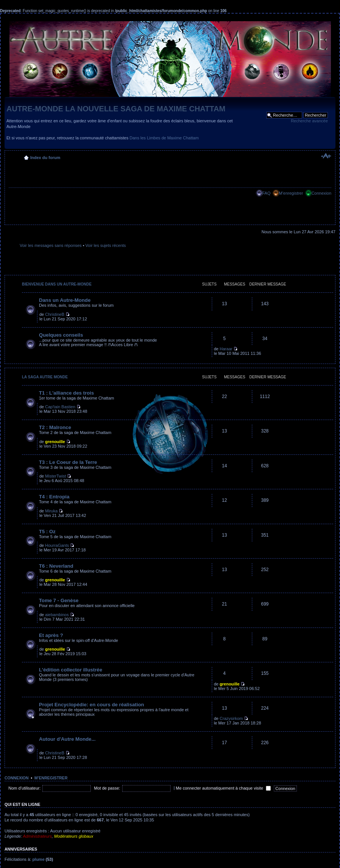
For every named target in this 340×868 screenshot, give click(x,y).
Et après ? (51, 635)
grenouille (55, 442)
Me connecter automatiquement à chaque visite (223, 788)
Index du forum (45, 158)
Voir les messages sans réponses (51, 245)
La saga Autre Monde (45, 377)
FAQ (266, 193)
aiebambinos (57, 615)
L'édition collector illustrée (71, 670)
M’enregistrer (291, 193)
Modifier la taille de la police (326, 156)
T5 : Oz (47, 532)
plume (38, 859)
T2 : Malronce (55, 427)
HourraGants (57, 545)
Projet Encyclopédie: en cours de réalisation (92, 705)
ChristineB (55, 314)
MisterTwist (55, 476)
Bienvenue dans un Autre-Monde (57, 284)
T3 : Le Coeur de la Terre (68, 462)
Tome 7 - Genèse (59, 600)
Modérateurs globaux (74, 836)
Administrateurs (37, 836)
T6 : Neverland (56, 566)
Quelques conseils (61, 335)
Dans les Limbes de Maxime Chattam (164, 138)
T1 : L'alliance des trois (66, 393)
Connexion (321, 193)
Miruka (51, 511)
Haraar (226, 349)
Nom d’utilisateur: (24, 788)
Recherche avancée (309, 121)
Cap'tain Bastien (60, 407)
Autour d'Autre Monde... (67, 739)
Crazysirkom (231, 718)
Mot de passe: (107, 788)
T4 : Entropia (54, 497)
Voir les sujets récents (106, 245)
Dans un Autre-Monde (65, 300)
